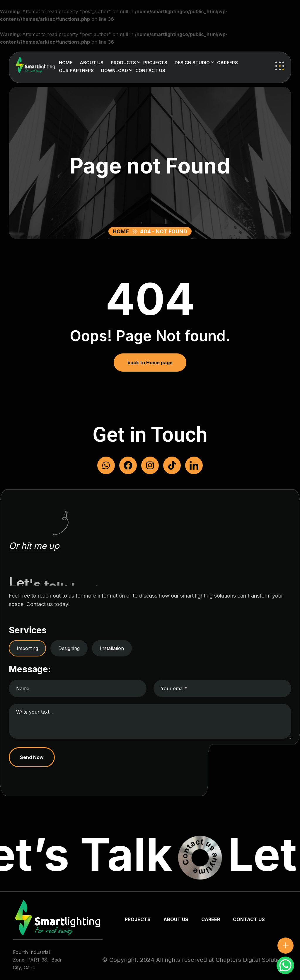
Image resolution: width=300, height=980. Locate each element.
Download (115, 70)
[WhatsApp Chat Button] (285, 965)
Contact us (150, 70)
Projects (155, 63)
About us (92, 63)
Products (123, 63)
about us (176, 919)
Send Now (32, 757)
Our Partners (76, 70)
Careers (227, 63)
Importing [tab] (27, 648)
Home (66, 63)
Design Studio (192, 63)
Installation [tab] (112, 648)
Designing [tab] (69, 648)
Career (211, 919)
